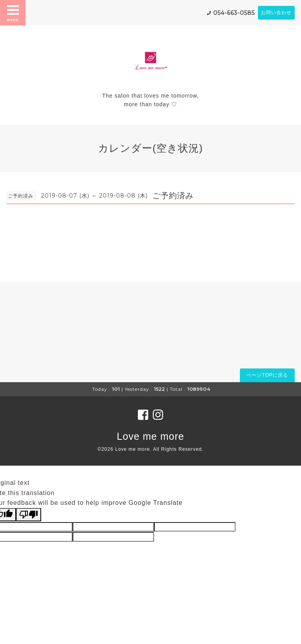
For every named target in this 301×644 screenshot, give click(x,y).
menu (13, 13)
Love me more (150, 436)
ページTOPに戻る (267, 375)
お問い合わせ (276, 13)
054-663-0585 (234, 13)
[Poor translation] (29, 515)
